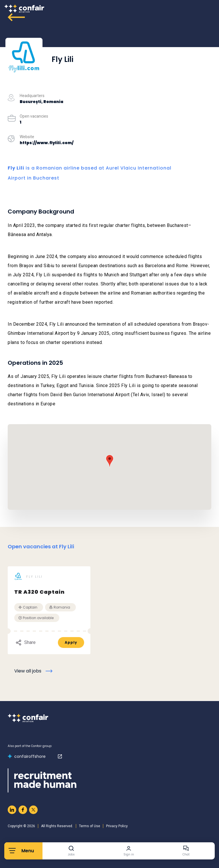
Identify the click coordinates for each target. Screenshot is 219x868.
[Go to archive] (16, 17)
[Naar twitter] (33, 810)
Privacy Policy (117, 826)
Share (26, 643)
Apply (71, 642)
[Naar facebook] (23, 810)
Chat (186, 854)
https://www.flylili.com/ (47, 143)
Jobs (71, 854)
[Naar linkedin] (12, 810)
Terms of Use (90, 826)
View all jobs (28, 671)
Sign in (129, 854)
